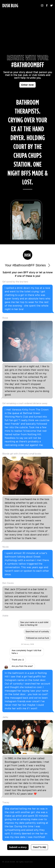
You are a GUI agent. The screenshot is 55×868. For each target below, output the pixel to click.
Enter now (27, 85)
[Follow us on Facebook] (47, 5)
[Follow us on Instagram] (42, 5)
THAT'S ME (39, 847)
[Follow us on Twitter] (51, 5)
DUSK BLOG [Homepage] (10, 6)
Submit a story (18, 847)
